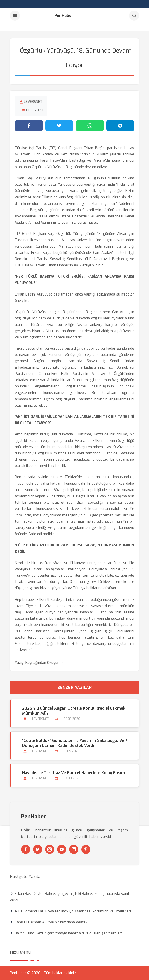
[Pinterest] (86, 849)
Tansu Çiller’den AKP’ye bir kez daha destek (51, 922)
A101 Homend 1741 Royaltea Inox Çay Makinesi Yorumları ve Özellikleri (73, 911)
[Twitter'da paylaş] (59, 126)
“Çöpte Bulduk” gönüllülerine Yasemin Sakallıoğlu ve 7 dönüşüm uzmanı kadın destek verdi (75, 743)
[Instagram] (50, 849)
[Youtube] (62, 849)
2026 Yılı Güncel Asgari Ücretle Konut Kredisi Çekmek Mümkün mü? (74, 711)
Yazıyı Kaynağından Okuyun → (39, 663)
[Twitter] (38, 849)
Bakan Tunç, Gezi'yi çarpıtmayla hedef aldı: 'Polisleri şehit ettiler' (68, 933)
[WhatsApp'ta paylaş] (90, 126)
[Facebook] (26, 849)
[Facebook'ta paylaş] (29, 126)
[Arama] (134, 16)
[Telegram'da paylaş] (120, 126)
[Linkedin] (74, 849)
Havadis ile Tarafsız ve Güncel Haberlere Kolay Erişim (74, 773)
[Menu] (15, 16)
